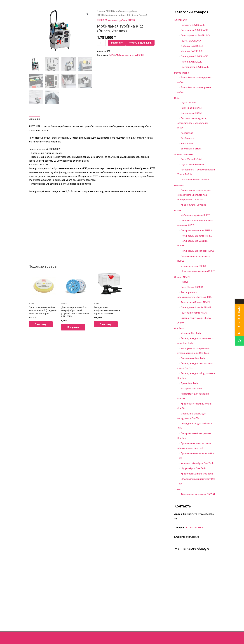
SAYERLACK (181, 20)
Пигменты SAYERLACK (193, 25)
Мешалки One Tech (191, 333)
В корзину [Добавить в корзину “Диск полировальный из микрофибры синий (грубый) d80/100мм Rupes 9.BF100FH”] (73, 327)
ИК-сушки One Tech (191, 389)
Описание (34, 119)
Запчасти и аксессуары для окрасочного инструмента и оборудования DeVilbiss (194, 195)
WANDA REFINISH (183, 155)
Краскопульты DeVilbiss (193, 205)
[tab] (34, 119)
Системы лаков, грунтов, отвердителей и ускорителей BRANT (193, 123)
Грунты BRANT (188, 103)
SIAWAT (178, 490)
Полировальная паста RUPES (196, 230)
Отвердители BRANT (192, 113)
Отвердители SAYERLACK (194, 56)
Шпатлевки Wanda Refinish (195, 180)
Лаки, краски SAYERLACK (194, 30)
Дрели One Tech (189, 383)
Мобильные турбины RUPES (120, 20)
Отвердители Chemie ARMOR (196, 307)
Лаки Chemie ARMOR (192, 287)
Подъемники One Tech (193, 358)
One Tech (179, 328)
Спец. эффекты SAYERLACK (196, 35)
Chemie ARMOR (182, 277)
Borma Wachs (182, 73)
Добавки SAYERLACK (192, 46)
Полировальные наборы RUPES (198, 251)
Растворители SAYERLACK (195, 67)
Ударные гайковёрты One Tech (197, 463)
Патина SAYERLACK (191, 62)
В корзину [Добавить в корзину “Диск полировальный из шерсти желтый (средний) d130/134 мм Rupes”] (41, 324)
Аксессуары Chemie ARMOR (196, 302)
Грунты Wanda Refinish (193, 165)
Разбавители (188, 138)
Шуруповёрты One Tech (193, 468)
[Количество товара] (101, 43)
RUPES (110, 11)
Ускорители (187, 143)
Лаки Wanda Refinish (191, 159)
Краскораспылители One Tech (197, 474)
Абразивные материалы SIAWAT (198, 494)
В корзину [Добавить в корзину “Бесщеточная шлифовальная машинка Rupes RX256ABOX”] (106, 324)
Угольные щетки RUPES (193, 266)
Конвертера (187, 133)
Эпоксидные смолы (191, 149)
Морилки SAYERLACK (192, 51)
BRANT (178, 98)
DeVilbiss (179, 186)
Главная (101, 11)
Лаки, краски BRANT (192, 108)
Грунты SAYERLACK (191, 41)
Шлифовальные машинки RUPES (198, 271)
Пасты (184, 282)
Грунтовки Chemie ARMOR (195, 313)
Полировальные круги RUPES (196, 236)
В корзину (117, 43)
